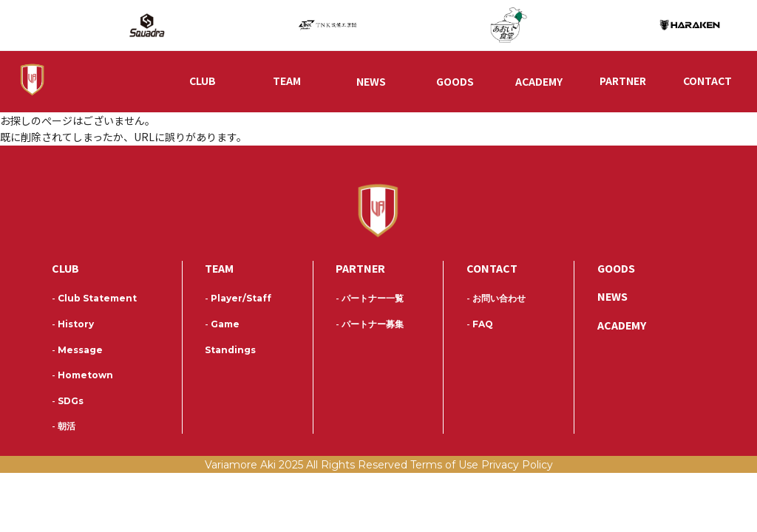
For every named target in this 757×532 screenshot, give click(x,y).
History (73, 325)
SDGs (68, 402)
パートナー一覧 (370, 300)
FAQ (480, 325)
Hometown (82, 376)
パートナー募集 (370, 325)
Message (77, 351)
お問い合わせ (496, 300)
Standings (230, 351)
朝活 (64, 427)
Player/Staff (238, 300)
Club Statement (94, 300)
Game (222, 325)
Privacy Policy (517, 466)
